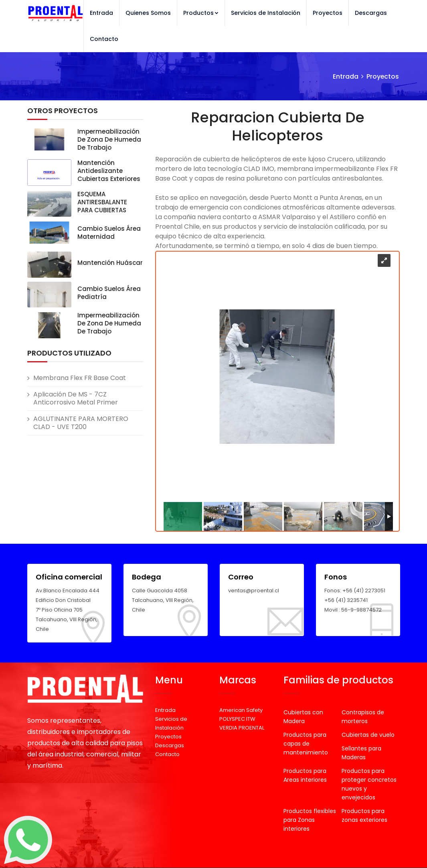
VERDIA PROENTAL (242, 728)
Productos (201, 13)
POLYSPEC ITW (237, 719)
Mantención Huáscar (110, 263)
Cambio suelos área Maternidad (109, 233)
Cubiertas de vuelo (368, 735)
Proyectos (328, 13)
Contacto (104, 39)
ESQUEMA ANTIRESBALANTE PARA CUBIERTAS (102, 202)
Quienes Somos (148, 13)
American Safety (241, 710)
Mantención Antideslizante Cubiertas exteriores (109, 171)
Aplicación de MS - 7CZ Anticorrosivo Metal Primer (76, 398)
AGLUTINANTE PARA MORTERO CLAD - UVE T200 (81, 423)
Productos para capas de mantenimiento (306, 744)
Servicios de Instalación (266, 13)
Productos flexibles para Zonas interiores (310, 820)
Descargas (371, 13)
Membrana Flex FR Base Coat (80, 378)
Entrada (101, 13)
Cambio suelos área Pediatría (109, 293)
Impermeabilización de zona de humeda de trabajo (109, 139)
